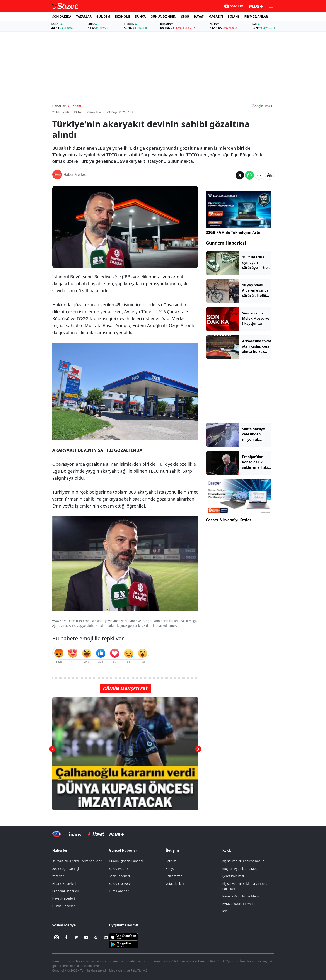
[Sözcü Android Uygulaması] (123, 944)
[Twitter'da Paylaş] (240, 175)
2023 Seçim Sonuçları (67, 869)
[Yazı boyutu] (270, 175)
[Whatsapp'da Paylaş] (249, 175)
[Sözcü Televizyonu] (57, 834)
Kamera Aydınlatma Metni (241, 896)
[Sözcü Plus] (117, 834)
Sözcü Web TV (119, 869)
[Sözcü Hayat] (95, 834)
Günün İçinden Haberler (126, 861)
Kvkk (227, 850)
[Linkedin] (106, 937)
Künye (170, 869)
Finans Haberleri (64, 884)
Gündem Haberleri (226, 243)
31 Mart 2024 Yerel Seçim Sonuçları (77, 861)
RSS (225, 911)
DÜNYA (140, 16)
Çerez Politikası (233, 876)
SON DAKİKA (62, 16)
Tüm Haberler (119, 891)
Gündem (75, 106)
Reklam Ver (174, 876)
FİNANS (234, 16)
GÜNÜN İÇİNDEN (163, 16)
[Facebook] (67, 937)
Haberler (60, 850)
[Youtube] (86, 937)
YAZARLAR (84, 16)
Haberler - (60, 106)
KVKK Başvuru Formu (238, 904)
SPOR (185, 16)
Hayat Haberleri (64, 898)
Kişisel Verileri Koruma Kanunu (244, 861)
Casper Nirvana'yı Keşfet (229, 520)
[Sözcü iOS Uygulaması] (123, 936)
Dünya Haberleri (64, 906)
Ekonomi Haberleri (66, 891)
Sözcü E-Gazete (120, 884)
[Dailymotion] (96, 937)
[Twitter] (76, 937)
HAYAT (199, 16)
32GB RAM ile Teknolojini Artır (233, 232)
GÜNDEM (103, 16)
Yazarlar (58, 876)
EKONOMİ (122, 16)
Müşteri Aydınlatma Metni (241, 869)
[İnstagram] (57, 937)
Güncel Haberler (123, 850)
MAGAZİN (216, 16)
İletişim (172, 850)
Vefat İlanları (175, 884)
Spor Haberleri (119, 876)
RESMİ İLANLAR (256, 16)
